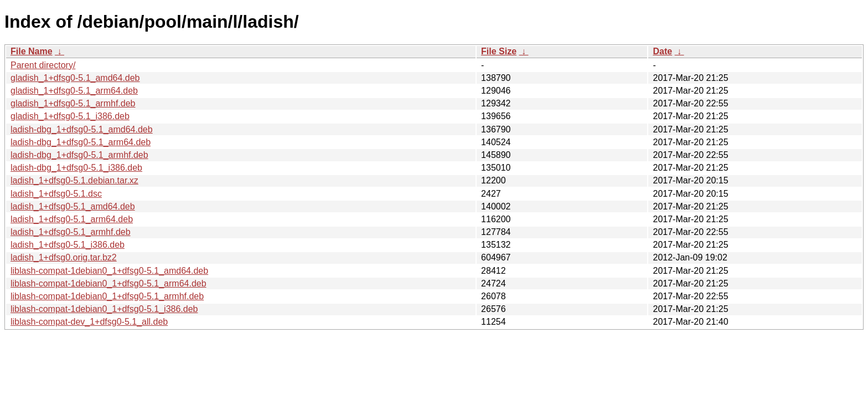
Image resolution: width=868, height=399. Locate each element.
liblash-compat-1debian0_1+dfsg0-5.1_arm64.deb (108, 283)
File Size (499, 51)
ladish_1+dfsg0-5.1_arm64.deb (72, 219)
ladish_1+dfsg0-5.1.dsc (56, 194)
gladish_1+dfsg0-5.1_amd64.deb (75, 78)
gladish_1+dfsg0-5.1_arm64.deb (74, 91)
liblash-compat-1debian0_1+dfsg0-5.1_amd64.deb (109, 271)
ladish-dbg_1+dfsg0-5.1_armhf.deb (79, 155)
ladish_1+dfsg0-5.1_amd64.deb (73, 206)
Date (662, 51)
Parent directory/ (43, 65)
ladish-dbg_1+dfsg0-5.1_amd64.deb (82, 129)
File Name (32, 51)
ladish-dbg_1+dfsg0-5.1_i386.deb (76, 168)
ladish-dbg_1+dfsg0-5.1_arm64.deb (81, 142)
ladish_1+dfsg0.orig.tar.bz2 (64, 257)
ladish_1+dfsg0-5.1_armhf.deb (71, 232)
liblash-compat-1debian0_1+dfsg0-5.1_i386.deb (104, 309)
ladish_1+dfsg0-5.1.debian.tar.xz (74, 180)
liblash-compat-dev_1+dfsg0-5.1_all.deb (89, 322)
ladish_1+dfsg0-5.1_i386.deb (68, 245)
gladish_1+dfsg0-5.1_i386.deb (70, 116)
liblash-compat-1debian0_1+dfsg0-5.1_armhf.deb (107, 296)
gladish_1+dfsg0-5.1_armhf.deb (73, 103)
